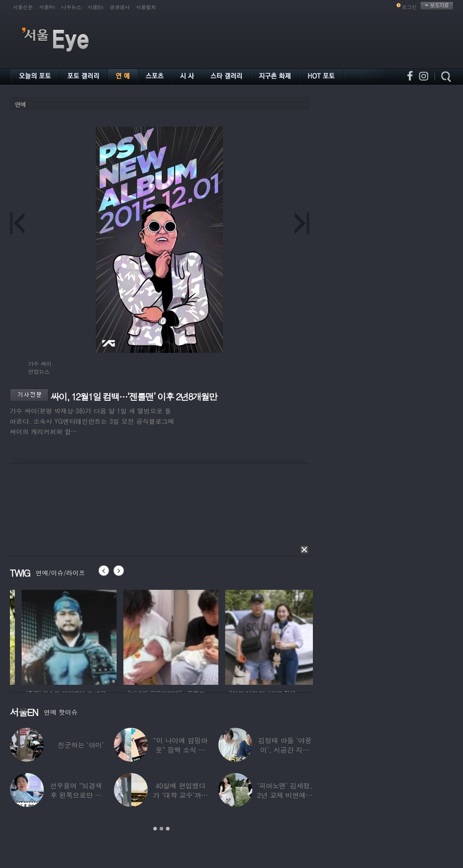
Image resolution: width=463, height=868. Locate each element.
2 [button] (161, 829)
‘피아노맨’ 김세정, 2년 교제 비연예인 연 (285, 795)
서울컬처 (146, 7)
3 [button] (168, 829)
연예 (20, 104)
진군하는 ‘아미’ (80, 745)
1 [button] (155, 829)
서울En (96, 7)
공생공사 (120, 7)
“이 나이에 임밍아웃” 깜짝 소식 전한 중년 (180, 750)
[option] (113, 636)
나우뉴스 (71, 7)
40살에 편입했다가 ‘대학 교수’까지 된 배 (180, 795)
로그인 (409, 7)
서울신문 (23, 7)
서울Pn (47, 7)
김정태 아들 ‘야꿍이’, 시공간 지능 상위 (285, 750)
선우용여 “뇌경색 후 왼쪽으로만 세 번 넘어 (76, 795)
